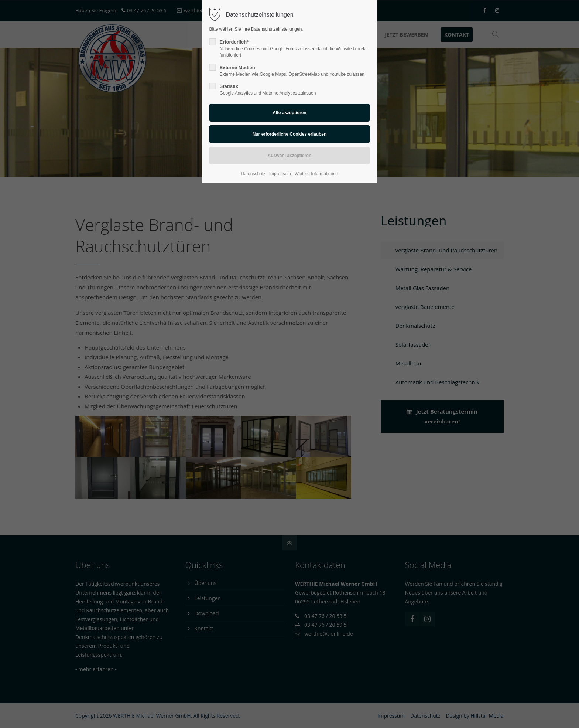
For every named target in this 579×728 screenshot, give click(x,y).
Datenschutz (253, 174)
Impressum (280, 174)
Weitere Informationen (316, 174)
